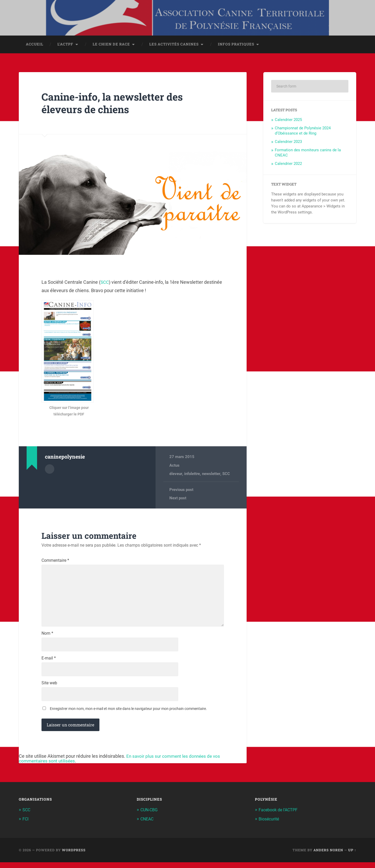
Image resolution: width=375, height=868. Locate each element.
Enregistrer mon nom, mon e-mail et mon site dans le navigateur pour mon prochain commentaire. (128, 715)
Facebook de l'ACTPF (279, 816)
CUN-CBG (150, 816)
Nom (47, 638)
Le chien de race (111, 45)
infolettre (192, 475)
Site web (49, 689)
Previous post (181, 491)
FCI (26, 825)
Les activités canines (174, 45)
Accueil (35, 45)
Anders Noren (328, 856)
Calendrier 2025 (288, 121)
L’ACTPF (65, 45)
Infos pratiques (236, 45)
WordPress (74, 856)
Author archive (50, 470)
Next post (178, 499)
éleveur (176, 475)
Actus (174, 466)
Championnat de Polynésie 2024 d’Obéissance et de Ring (303, 132)
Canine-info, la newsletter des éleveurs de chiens (117, 104)
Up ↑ (352, 856)
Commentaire (55, 562)
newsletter (211, 475)
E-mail (49, 663)
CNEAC (148, 825)
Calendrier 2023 (288, 143)
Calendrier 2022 (288, 165)
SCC (105, 283)
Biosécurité (270, 825)
